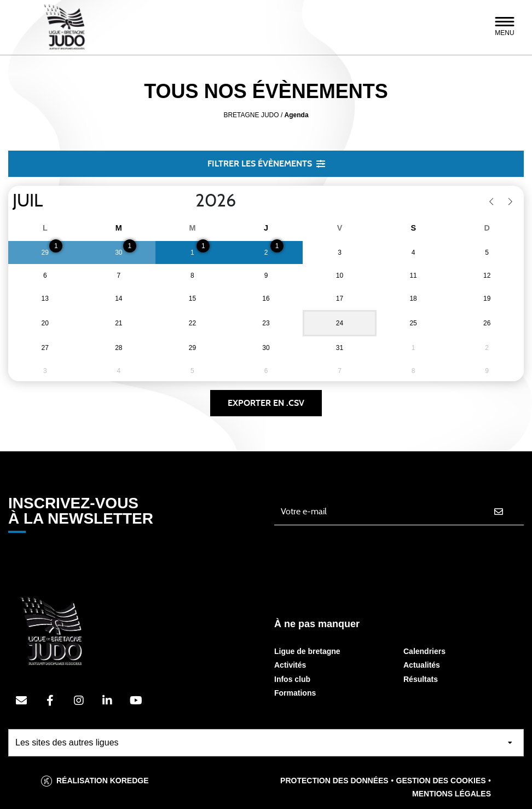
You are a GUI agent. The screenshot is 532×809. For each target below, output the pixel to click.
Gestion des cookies (441, 781)
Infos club (292, 679)
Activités (290, 665)
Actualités (422, 665)
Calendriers (424, 651)
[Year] (187, 201)
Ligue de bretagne (307, 651)
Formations (295, 693)
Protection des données (334, 781)
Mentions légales (452, 794)
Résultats (421, 679)
